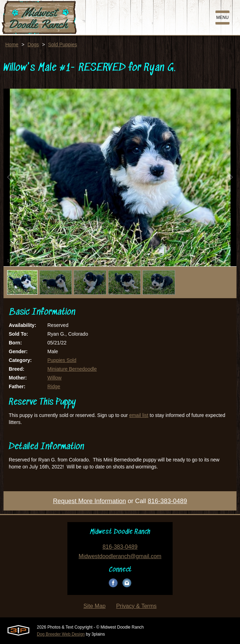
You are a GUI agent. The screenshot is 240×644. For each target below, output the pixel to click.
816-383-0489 (167, 501)
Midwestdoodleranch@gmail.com (120, 556)
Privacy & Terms (136, 606)
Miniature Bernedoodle (72, 369)
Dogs (33, 44)
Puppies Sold (62, 360)
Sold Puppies (63, 44)
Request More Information (89, 501)
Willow (54, 378)
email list (139, 415)
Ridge (54, 386)
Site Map (95, 606)
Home (12, 44)
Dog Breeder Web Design (61, 634)
